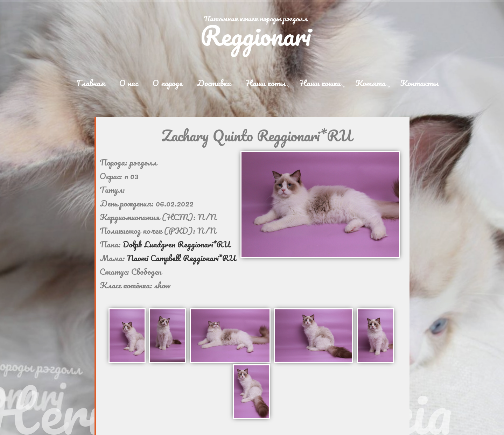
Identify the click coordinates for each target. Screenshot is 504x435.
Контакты (419, 83)
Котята (370, 83)
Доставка (214, 83)
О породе (167, 83)
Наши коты (265, 83)
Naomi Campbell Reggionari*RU (181, 258)
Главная (91, 83)
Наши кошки (320, 83)
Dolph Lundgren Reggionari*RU (177, 244)
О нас (129, 83)
